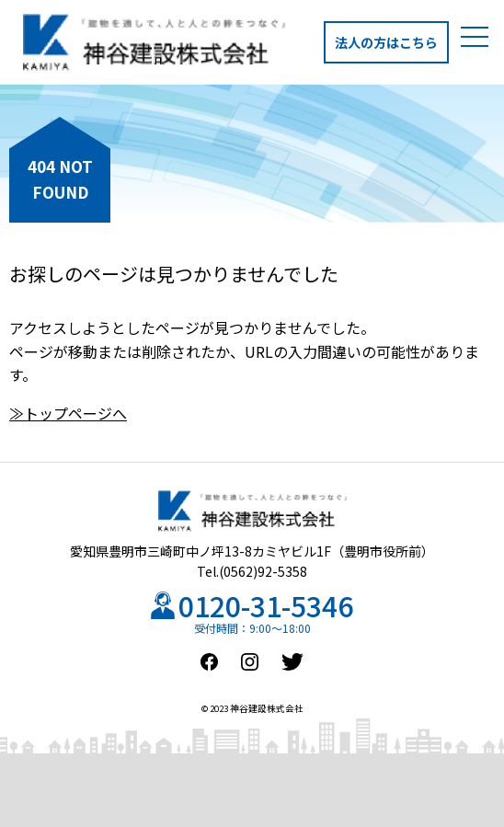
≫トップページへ (68, 413)
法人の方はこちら (386, 42)
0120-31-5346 (266, 605)
